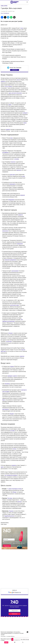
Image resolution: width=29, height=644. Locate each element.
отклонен (17, 159)
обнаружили (11, 200)
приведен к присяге (12, 376)
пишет (10, 105)
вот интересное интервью (11, 475)
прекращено (12, 184)
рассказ (19, 502)
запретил (21, 215)
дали (24, 176)
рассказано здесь (15, 305)
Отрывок (11, 511)
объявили (7, 384)
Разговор (10, 498)
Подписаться (15, 70)
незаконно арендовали (10, 260)
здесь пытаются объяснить (15, 93)
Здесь (4, 400)
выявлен (14, 465)
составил (12, 431)
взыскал (13, 162)
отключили (9, 341)
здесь (2, 467)
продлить (3, 81)
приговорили (5, 409)
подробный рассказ (9, 516)
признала (19, 170)
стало (22, 28)
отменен (12, 366)
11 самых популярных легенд (14, 489)
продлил (8, 129)
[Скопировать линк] (14, 17)
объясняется (5, 231)
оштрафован (5, 152)
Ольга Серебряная (5, 13)
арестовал (13, 175)
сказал (14, 449)
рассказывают (15, 271)
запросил (23, 195)
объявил (10, 333)
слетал (18, 80)
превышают (20, 244)
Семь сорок (4, 6)
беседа (14, 492)
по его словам (8, 86)
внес (11, 138)
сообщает (25, 113)
